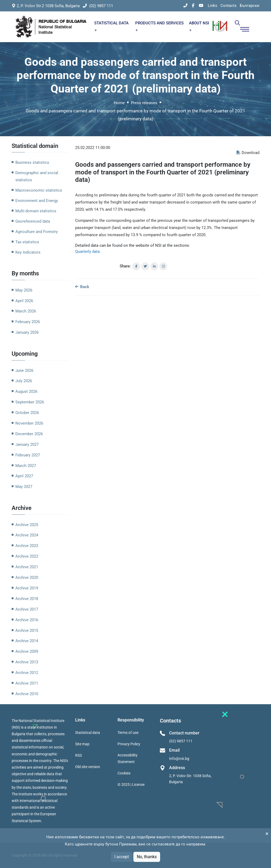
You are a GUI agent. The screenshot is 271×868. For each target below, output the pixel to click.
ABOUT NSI (199, 26)
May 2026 (24, 290)
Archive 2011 (27, 683)
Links (213, 6)
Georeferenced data (33, 221)
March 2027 (26, 466)
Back (82, 287)
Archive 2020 (27, 578)
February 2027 (28, 455)
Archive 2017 (27, 609)
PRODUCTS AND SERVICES (159, 26)
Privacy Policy (129, 744)
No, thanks (147, 857)
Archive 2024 (27, 535)
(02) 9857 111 (98, 6)
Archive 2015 (27, 631)
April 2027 (24, 476)
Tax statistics (27, 242)
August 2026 (26, 391)
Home (119, 103)
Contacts (229, 6)
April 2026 (24, 301)
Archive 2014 (27, 641)
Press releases (144, 103)
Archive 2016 (27, 620)
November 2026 (29, 423)
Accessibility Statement (128, 758)
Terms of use (128, 733)
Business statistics (32, 162)
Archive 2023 (27, 546)
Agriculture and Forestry (37, 232)
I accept (122, 857)
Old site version (88, 767)
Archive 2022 (27, 556)
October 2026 (27, 413)
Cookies (124, 773)
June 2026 (24, 371)
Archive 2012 (27, 673)
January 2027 (27, 444)
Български (250, 6)
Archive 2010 (27, 694)
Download (248, 153)
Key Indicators (28, 252)
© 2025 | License (131, 785)
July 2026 (24, 381)
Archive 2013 (27, 662)
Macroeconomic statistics (39, 190)
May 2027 (24, 487)
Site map (82, 744)
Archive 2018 (27, 599)
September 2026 (30, 402)
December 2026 (29, 434)
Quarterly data (87, 252)
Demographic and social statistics (37, 176)
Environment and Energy (37, 201)
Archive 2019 (27, 588)
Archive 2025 (27, 525)
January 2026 (27, 332)
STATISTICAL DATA (111, 26)
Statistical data (88, 733)
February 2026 (28, 322)
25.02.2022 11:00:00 (93, 148)
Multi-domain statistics (36, 211)
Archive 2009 (27, 651)
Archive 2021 (27, 567)
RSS (78, 755)
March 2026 (26, 311)
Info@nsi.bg (179, 759)
